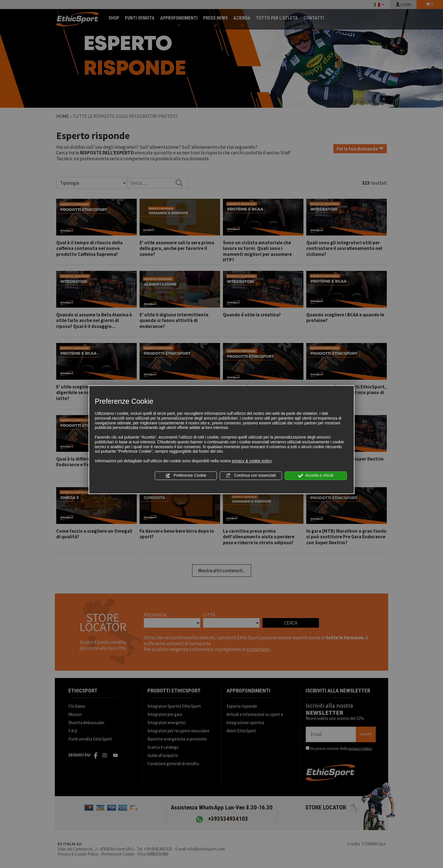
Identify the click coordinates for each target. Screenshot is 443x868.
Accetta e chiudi (316, 476)
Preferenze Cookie (186, 476)
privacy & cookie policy (252, 461)
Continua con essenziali (251, 476)
